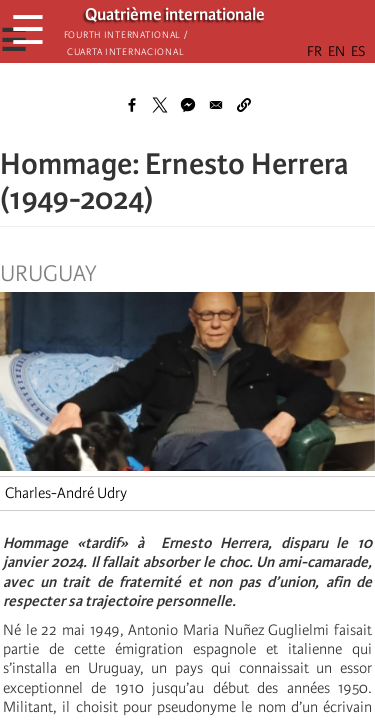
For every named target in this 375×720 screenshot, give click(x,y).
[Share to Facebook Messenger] (188, 105)
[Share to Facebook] (132, 105)
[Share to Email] (216, 105)
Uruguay (48, 274)
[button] (244, 105)
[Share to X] (160, 105)
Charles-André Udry (66, 493)
